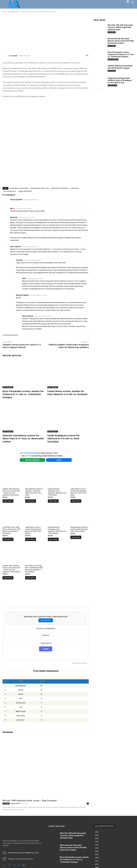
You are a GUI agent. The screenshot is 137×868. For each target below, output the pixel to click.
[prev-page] (95, 90)
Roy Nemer (13, 56)
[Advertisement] (46, 33)
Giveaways (6, 803)
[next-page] (99, 90)
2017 (97, 861)
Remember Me (46, 643)
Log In (59, 460)
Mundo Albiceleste (25, 191)
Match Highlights (10, 191)
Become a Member (32, 460)
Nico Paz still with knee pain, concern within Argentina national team (121, 27)
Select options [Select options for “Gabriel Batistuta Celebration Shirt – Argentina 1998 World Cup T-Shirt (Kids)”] (53, 501)
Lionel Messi (75, 188)
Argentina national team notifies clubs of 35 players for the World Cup (120, 80)
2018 (97, 858)
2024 (97, 838)
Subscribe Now (46, 620)
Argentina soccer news (60, 188)
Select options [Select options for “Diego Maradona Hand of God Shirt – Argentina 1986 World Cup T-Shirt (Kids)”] (31, 501)
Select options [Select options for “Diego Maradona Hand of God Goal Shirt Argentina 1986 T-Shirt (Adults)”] (76, 537)
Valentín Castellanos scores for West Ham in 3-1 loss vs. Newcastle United (22, 439)
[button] (132, 2)
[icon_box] (18, 859)
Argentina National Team (40, 188)
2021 (97, 848)
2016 (97, 864)
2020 (97, 851)
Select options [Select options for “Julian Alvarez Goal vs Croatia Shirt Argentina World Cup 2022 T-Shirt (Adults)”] (31, 539)
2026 (97, 832)
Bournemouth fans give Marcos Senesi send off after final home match (121, 41)
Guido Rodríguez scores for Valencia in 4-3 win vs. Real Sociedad (64, 439)
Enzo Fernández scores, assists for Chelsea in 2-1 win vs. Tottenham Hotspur (22, 394)
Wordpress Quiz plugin (80, 663)
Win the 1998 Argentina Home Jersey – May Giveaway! (30, 801)
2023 (97, 842)
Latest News (112, 32)
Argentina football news (19, 188)
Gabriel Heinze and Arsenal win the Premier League (120, 67)
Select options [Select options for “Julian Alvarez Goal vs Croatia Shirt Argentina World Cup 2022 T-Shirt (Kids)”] (76, 501)
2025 (97, 835)
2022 (97, 845)
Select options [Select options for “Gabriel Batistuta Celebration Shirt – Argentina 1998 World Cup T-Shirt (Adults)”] (53, 539)
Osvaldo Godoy (15, 803)
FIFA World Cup (112, 85)
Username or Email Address (46, 629)
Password (46, 635)
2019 (97, 855)
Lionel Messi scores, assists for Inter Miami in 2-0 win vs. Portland (66, 394)
